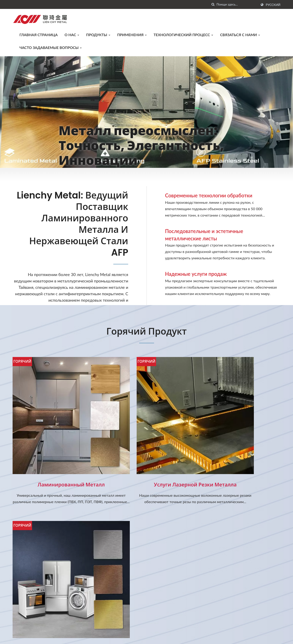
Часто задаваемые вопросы (51, 47)
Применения (132, 35)
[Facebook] (15, 617)
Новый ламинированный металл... (173, 580)
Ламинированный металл (55, 452)
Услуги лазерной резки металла (146, 452)
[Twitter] (20, 617)
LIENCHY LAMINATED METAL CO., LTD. (76, 637)
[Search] (237, 4)
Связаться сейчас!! (258, 507)
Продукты (98, 35)
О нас (72, 35)
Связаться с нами (240, 35)
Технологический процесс (183, 35)
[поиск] (213, 4)
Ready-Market (269, 637)
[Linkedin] (25, 617)
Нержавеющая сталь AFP (238, 452)
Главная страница (39, 35)
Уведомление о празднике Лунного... (174, 555)
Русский (273, 5)
